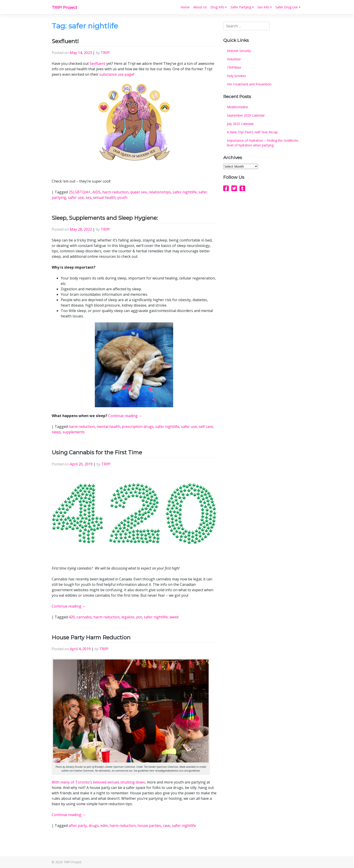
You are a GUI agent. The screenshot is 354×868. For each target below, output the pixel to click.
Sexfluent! (65, 41)
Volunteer (234, 59)
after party (78, 826)
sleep (56, 432)
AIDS (96, 192)
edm (104, 826)
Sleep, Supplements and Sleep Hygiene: (105, 218)
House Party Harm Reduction (91, 637)
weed (174, 617)
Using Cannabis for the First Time (97, 452)
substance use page (116, 74)
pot (139, 617)
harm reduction (115, 192)
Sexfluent (98, 63)
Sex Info (263, 7)
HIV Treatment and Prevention (249, 84)
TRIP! (105, 53)
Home (185, 7)
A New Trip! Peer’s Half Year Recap (252, 132)
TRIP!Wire (234, 67)
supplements (74, 432)
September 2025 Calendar (246, 115)
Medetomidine (238, 107)
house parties (149, 826)
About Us (200, 7)
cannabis (84, 617)
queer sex (139, 192)
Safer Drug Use (287, 7)
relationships (160, 192)
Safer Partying (241, 7)
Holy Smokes (236, 76)
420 (72, 617)
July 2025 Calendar (240, 124)
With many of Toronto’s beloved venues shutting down (98, 782)
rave (167, 826)
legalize (128, 617)
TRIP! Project (64, 7)
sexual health (104, 197)
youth (122, 197)
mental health (108, 427)
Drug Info (217, 7)
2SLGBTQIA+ (80, 192)
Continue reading (125, 416)
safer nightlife (185, 192)
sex (88, 197)
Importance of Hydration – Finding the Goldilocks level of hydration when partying (263, 143)
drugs (94, 826)
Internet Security (239, 51)
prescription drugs (138, 427)
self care (206, 427)
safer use (76, 197)
